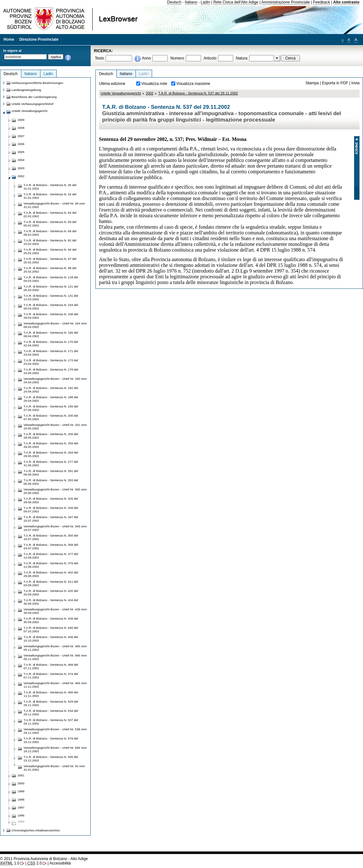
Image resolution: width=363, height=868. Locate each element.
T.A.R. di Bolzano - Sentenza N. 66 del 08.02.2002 (50, 233)
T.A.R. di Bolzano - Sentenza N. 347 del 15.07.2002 (51, 519)
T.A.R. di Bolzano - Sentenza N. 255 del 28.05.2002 (51, 436)
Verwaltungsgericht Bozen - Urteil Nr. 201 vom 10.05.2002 (55, 427)
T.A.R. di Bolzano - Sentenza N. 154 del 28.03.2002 (51, 307)
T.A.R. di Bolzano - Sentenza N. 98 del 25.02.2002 (50, 270)
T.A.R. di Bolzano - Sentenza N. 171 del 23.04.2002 (51, 353)
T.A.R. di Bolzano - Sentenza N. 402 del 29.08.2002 (51, 574)
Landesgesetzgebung (26, 90)
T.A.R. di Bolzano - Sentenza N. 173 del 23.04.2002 (51, 362)
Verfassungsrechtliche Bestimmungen (37, 83)
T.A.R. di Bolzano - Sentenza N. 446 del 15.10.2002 (51, 639)
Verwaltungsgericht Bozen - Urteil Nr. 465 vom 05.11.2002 (55, 648)
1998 (21, 799)
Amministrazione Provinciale (286, 2)
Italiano (191, 2)
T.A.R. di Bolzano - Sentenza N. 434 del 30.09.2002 (51, 602)
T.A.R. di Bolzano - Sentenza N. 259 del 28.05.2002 (51, 445)
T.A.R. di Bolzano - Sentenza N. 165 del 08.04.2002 (51, 334)
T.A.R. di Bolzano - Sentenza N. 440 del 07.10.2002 (51, 629)
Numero (177, 58)
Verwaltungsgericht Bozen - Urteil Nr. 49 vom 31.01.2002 (54, 205)
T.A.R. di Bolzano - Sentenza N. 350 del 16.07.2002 (51, 537)
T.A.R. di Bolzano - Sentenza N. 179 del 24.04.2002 (51, 371)
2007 (21, 136)
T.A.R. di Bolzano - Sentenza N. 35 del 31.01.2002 (50, 187)
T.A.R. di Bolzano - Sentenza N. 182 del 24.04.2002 (51, 390)
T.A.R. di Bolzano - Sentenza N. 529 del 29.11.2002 (51, 703)
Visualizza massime (193, 84)
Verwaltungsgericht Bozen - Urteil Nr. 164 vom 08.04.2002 (55, 325)
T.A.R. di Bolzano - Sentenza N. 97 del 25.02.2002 (50, 260)
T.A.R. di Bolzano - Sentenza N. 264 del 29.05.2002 (51, 454)
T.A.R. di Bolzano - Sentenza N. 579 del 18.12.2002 (51, 740)
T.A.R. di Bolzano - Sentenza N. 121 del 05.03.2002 (51, 288)
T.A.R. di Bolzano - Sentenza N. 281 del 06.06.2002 (51, 473)
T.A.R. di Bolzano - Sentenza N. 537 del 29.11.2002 (198, 93)
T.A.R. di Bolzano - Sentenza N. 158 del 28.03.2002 (51, 316)
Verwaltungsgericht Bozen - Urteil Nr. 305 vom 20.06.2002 (55, 491)
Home (9, 39)
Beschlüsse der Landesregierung (34, 97)
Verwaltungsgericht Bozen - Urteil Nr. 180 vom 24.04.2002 (55, 380)
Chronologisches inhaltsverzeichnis (36, 830)
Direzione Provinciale (39, 39)
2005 (21, 152)
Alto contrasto (346, 2)
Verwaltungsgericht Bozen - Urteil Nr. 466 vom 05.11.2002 (55, 657)
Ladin (206, 2)
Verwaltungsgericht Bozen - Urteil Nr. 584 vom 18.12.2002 (55, 749)
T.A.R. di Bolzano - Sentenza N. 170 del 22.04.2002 (51, 344)
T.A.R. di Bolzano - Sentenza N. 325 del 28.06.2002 (51, 500)
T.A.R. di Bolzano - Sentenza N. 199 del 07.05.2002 (51, 408)
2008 (21, 128)
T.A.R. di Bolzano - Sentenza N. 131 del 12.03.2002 (51, 297)
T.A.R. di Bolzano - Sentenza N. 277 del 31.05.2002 (51, 463)
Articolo (210, 58)
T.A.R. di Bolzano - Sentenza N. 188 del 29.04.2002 (51, 399)
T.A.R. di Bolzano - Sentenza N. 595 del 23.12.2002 (51, 759)
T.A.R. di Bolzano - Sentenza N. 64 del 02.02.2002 (50, 214)
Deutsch (174, 2)
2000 (21, 783)
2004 (21, 160)
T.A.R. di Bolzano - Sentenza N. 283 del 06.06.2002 (51, 482)
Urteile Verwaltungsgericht (121, 93)
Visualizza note (154, 84)
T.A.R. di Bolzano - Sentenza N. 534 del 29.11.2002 (51, 712)
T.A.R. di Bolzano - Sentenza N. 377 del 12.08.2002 (51, 556)
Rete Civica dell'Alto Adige (236, 2)
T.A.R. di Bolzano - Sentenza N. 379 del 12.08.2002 (51, 565)
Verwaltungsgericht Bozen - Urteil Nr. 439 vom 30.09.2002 (55, 611)
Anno (146, 58)
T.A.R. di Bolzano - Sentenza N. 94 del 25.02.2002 (50, 251)
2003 (21, 168)
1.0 (10, 863)
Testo (99, 58)
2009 (21, 120)
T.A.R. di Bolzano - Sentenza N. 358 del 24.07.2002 (51, 546)
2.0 (35, 863)
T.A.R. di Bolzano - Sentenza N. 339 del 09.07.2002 (51, 510)
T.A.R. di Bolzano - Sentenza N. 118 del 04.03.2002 (51, 279)
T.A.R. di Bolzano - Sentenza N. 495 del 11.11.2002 (51, 694)
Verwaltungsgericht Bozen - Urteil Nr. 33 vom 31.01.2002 (54, 768)
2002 (150, 93)
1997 (21, 807)
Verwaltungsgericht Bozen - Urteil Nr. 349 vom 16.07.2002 (55, 528)
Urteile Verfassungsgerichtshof (32, 104)
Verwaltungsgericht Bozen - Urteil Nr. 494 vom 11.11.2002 (55, 685)
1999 (21, 791)
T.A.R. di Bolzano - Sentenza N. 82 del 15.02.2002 (50, 242)
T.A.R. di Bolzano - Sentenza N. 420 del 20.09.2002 (51, 593)
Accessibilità (60, 863)
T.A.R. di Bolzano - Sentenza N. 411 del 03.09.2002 (51, 583)
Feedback (321, 2)
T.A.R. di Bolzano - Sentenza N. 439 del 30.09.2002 (51, 620)
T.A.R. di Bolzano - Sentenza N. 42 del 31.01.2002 (50, 196)
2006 (21, 144)
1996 (21, 815)
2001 (21, 775)
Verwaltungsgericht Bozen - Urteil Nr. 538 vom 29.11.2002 (55, 731)
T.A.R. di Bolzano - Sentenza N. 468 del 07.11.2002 (51, 666)
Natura (242, 58)
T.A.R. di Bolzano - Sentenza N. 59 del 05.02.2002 (50, 224)
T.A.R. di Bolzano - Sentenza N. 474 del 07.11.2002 (51, 676)
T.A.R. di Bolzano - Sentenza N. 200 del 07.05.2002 (51, 417)
